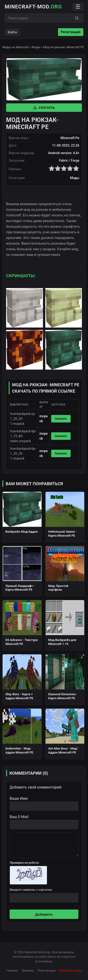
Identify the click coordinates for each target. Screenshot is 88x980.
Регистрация (71, 32)
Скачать (44, 108)
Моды (36, 47)
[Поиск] (77, 18)
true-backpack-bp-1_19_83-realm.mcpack (23, 436)
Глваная (12, 970)
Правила (28, 970)
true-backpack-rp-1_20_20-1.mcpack (23, 419)
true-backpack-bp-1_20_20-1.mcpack (23, 453)
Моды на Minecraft (16, 47)
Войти (12, 32)
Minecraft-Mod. (33, 7)
